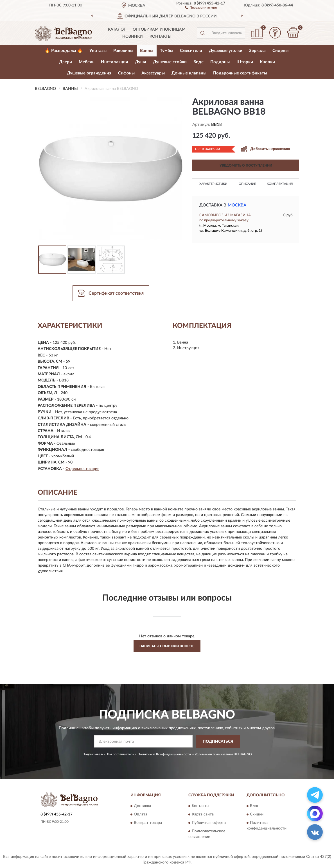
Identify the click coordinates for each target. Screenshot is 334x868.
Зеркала (257, 51)
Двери (66, 62)
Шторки (245, 62)
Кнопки (267, 62)
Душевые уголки (226, 51)
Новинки (133, 37)
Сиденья (281, 51)
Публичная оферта (209, 823)
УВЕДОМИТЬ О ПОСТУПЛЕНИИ (246, 165)
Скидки (257, 815)
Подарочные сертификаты (240, 73)
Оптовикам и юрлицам (159, 29)
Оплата (141, 815)
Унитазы (98, 51)
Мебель (86, 62)
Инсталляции (115, 62)
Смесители (191, 51)
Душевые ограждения (89, 73)
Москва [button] (237, 205)
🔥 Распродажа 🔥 (64, 51)
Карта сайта (203, 815)
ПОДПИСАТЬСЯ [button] (218, 742)
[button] (201, 7)
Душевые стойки (170, 62)
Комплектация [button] (280, 184)
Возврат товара (148, 823)
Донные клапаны (189, 73)
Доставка (142, 806)
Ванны (147, 51)
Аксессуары (153, 73)
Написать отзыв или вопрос (167, 646)
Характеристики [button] (213, 184)
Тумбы (167, 51)
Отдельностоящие (82, 469)
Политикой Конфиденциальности (164, 754)
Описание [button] (247, 184)
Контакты (161, 37)
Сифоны (126, 73)
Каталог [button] (117, 29)
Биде (198, 62)
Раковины (123, 51)
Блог (254, 806)
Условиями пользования (214, 754)
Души (141, 62)
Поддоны (220, 62)
